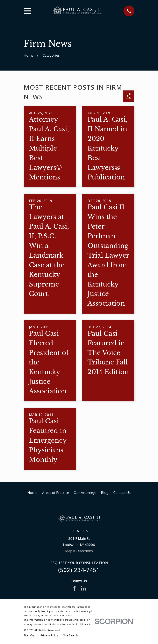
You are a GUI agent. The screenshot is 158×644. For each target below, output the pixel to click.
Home (32, 493)
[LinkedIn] (83, 588)
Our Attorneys (85, 493)
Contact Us (122, 493)
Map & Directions (79, 551)
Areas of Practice (56, 493)
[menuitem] (30, 635)
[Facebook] (74, 588)
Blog (105, 493)
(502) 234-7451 (79, 570)
